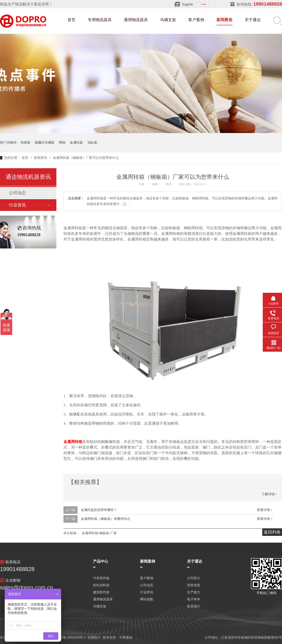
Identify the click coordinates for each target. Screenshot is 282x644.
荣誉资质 (194, 585)
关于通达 (253, 20)
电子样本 (194, 599)
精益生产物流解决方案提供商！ (26, 4)
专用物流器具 (100, 20)
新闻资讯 (41, 158)
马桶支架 (168, 20)
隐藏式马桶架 (45, 143)
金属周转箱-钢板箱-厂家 (99, 533)
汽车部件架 (101, 578)
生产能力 (194, 592)
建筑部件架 (101, 592)
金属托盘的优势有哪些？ (99, 510)
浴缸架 (92, 143)
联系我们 (194, 606)
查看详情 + (265, 510)
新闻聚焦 (224, 20)
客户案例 (196, 20)
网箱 (62, 143)
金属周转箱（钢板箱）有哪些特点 (106, 519)
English (188, 4)
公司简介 (194, 578)
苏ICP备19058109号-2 (70, 638)
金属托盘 (76, 143)
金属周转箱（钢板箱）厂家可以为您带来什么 (86, 158)
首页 (71, 20)
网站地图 (147, 599)
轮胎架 (26, 143)
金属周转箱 (73, 442)
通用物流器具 (136, 20)
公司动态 (17, 193)
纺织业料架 (101, 585)
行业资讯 (17, 205)
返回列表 (272, 532)
